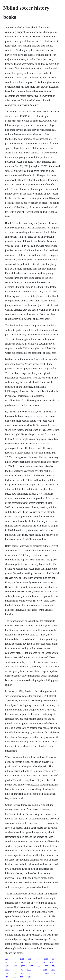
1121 (39, 973)
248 (7, 973)
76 (22, 970)
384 (15, 970)
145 (55, 973)
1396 (23, 966)
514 (29, 962)
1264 (15, 973)
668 (46, 966)
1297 (15, 962)
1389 (47, 973)
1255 (29, 970)
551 (43, 962)
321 (7, 959)
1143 (45, 970)
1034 (51, 962)
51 (53, 959)
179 (7, 977)
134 (36, 962)
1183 (22, 959)
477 (15, 966)
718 (30, 959)
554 (14, 959)
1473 (38, 959)
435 (7, 962)
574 (54, 966)
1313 (30, 973)
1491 (7, 966)
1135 (31, 966)
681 (37, 970)
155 (22, 973)
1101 (29, 977)
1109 (46, 959)
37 (22, 962)
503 (21, 977)
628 (14, 977)
